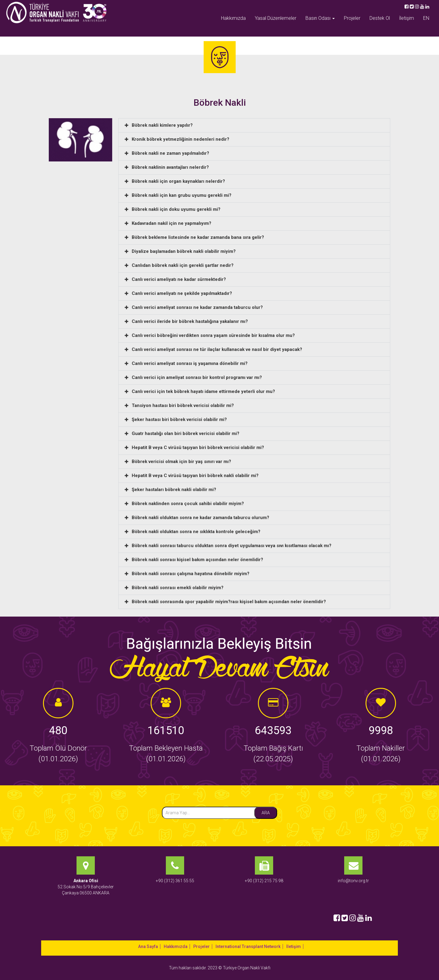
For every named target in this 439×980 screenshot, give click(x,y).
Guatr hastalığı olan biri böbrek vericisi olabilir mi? (186, 433)
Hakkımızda (233, 18)
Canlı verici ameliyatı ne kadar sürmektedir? (179, 279)
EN (426, 18)
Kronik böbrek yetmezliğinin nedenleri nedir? (180, 139)
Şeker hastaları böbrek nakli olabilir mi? (174, 490)
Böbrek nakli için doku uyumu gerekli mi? (176, 209)
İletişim (407, 18)
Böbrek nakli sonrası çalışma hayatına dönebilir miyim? (191, 574)
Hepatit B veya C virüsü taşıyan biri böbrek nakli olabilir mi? (195, 476)
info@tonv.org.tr (353, 881)
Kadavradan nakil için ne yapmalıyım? (171, 223)
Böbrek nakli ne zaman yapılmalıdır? (170, 153)
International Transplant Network (248, 946)
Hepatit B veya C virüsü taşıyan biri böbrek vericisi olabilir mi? (198, 448)
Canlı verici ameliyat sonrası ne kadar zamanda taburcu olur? (197, 307)
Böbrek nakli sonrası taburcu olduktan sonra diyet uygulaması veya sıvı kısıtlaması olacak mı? (232, 546)
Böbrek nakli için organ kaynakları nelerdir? (178, 181)
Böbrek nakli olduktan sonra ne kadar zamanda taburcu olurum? (200, 518)
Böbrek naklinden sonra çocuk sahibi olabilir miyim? (188, 504)
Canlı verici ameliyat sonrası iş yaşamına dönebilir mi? (190, 363)
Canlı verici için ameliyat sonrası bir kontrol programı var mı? (197, 377)
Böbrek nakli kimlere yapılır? (162, 125)
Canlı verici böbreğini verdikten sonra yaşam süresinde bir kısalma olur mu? (213, 335)
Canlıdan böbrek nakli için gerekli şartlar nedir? (183, 265)
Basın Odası (320, 18)
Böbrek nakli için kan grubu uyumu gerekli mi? (182, 195)
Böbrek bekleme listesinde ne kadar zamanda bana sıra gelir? (198, 237)
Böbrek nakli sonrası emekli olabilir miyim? (178, 588)
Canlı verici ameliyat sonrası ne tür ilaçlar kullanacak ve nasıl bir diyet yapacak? (217, 349)
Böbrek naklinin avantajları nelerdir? (170, 167)
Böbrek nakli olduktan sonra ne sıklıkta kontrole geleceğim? (196, 532)
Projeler (352, 18)
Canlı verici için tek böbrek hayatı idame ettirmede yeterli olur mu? (203, 391)
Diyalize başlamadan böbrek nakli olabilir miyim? (184, 251)
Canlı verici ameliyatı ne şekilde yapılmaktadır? (182, 293)
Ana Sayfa (148, 946)
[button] (254, 125)
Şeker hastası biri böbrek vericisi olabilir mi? (179, 419)
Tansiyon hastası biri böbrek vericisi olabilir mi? (183, 405)
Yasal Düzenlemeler (276, 18)
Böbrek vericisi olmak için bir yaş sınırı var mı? (181, 462)
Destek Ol (380, 18)
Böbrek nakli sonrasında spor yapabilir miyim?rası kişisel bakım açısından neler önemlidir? (229, 602)
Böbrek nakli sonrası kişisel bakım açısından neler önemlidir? (197, 560)
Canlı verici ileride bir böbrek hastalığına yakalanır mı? (190, 321)
